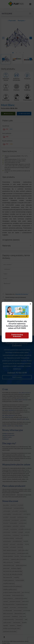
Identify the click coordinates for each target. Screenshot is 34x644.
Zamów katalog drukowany (17, 335)
